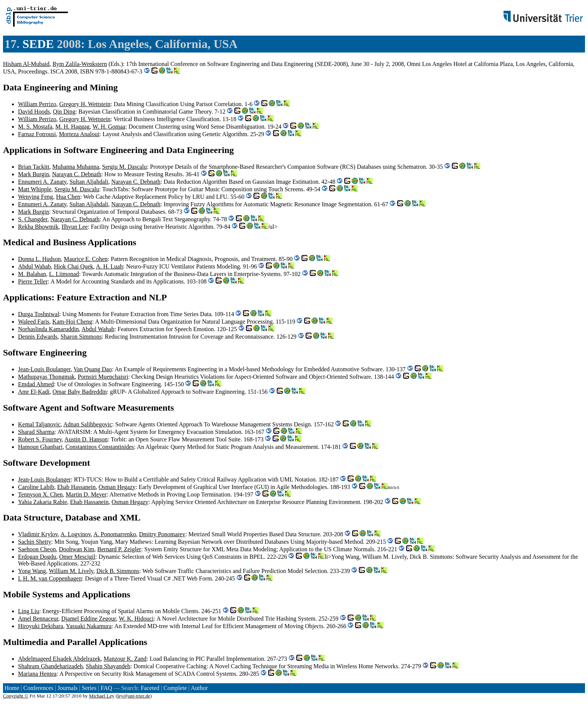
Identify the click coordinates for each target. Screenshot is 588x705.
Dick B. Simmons (118, 571)
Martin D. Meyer (86, 494)
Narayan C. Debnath (77, 174)
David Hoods (34, 112)
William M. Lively (71, 571)
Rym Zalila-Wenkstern (80, 64)
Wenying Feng (35, 197)
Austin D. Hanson (86, 439)
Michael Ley (102, 696)
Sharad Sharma (36, 432)
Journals (67, 688)
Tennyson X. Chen (40, 494)
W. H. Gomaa (109, 127)
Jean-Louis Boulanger (44, 369)
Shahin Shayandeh (108, 666)
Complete (175, 688)
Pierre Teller (33, 281)
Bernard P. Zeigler (119, 549)
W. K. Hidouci (136, 619)
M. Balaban (32, 274)
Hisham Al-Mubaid (26, 64)
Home (12, 688)
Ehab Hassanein (76, 487)
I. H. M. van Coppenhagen (50, 578)
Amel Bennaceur (38, 619)
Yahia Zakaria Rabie (43, 502)
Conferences (38, 688)
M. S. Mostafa (35, 127)
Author (199, 688)
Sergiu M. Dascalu (124, 167)
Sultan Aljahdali (89, 182)
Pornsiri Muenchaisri (103, 377)
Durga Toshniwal (39, 314)
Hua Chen (68, 197)
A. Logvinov (76, 534)
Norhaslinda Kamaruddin (48, 329)
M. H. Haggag (73, 127)
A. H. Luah (109, 266)
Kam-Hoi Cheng (72, 322)
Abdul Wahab (34, 266)
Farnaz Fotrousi (37, 134)
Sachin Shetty (34, 542)
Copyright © (16, 696)
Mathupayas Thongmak (46, 377)
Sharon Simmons (81, 337)
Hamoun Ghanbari (40, 447)
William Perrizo (37, 104)
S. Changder (33, 219)
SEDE (38, 44)
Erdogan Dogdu (37, 557)
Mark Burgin (34, 174)
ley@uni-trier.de (134, 696)
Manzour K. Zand (125, 659)
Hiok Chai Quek (74, 266)
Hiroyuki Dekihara (40, 626)
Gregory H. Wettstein (85, 104)
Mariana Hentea (37, 674)
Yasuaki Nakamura (89, 626)
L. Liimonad (64, 274)
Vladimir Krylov (38, 534)
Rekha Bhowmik (38, 227)
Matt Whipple (35, 189)
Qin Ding (64, 112)
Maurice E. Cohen (86, 259)
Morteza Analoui (79, 134)
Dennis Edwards (38, 337)
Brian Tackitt (34, 167)
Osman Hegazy (117, 487)
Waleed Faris (34, 322)
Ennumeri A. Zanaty (42, 182)
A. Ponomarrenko (115, 534)
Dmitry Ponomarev (162, 534)
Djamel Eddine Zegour (88, 619)
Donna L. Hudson (39, 259)
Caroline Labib (36, 487)
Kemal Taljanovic (39, 424)
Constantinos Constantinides (100, 447)
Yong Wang (32, 571)
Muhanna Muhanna (76, 167)
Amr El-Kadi (34, 392)
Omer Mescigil (77, 557)
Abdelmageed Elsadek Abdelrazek (59, 659)
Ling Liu (28, 611)
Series (89, 688)
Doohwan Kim (77, 549)
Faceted (150, 688)
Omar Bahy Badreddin (80, 392)
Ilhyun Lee (75, 227)
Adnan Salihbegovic (88, 424)
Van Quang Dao (93, 369)
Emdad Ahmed (36, 384)
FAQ (106, 688)
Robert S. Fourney (40, 439)
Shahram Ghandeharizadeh (50, 666)
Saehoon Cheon (37, 549)
